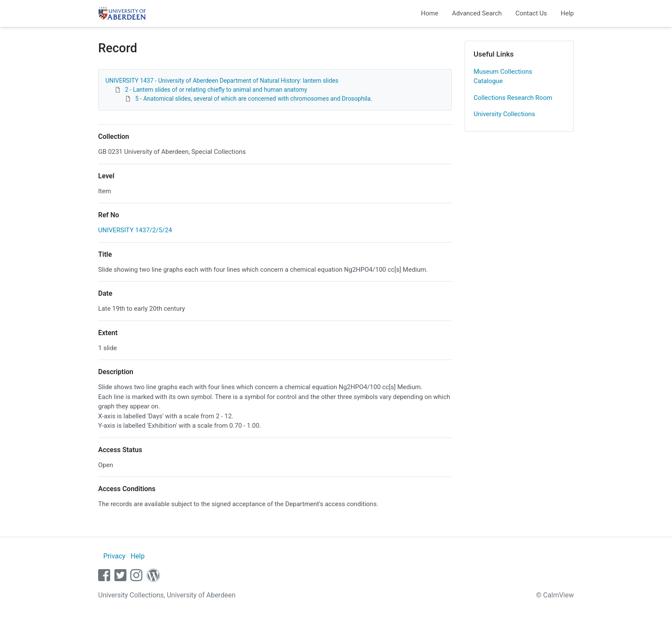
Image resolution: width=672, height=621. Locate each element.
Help (567, 13)
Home (429, 13)
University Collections (504, 114)
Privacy (114, 556)
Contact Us (531, 13)
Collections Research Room (513, 98)
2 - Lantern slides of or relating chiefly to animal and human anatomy (216, 90)
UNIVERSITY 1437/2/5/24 (135, 230)
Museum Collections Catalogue (503, 76)
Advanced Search (477, 13)
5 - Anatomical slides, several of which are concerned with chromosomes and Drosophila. (253, 99)
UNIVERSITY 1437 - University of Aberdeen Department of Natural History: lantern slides (222, 81)
